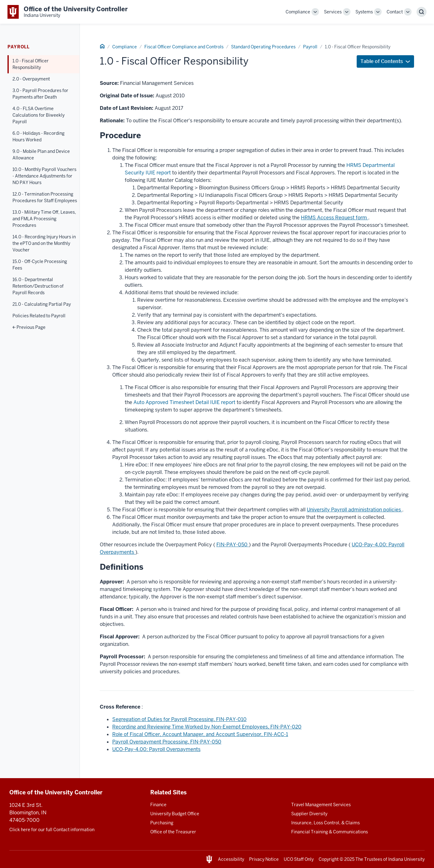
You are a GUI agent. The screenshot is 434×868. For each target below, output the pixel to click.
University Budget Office (175, 814)
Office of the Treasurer (173, 832)
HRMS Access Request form (335, 218)
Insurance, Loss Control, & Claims (325, 823)
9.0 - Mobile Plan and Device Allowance (41, 155)
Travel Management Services (321, 805)
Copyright (329, 859)
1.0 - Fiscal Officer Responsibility (31, 64)
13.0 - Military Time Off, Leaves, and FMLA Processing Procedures (44, 219)
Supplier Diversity (309, 814)
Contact (395, 12)
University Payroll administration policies (354, 510)
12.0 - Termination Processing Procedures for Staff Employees (45, 197)
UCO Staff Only (299, 859)
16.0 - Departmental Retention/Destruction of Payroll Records (38, 286)
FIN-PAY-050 (233, 545)
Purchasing (162, 823)
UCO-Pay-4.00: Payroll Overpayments (156, 749)
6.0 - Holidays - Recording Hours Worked (39, 137)
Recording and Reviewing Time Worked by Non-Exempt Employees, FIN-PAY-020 (207, 727)
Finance (158, 805)
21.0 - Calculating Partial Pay (42, 304)
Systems (364, 12)
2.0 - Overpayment (31, 79)
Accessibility (231, 859)
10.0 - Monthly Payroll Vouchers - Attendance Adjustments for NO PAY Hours (44, 176)
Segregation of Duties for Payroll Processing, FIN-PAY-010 (179, 719)
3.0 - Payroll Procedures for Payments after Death (40, 94)
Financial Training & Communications (330, 832)
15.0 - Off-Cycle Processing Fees (40, 265)
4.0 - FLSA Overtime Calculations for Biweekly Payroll (39, 115)
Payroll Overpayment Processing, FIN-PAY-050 (167, 742)
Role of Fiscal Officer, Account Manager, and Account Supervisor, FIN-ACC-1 (200, 734)
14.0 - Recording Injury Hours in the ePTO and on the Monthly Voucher (44, 243)
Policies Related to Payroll (39, 316)
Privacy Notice (264, 859)
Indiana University (406, 859)
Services (333, 12)
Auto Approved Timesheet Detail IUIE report (184, 402)
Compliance (298, 12)
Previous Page (29, 327)
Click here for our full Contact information (52, 830)
